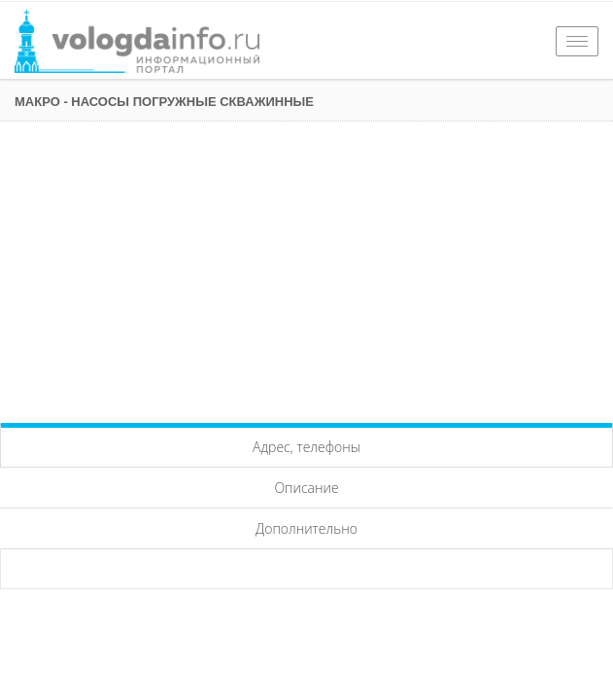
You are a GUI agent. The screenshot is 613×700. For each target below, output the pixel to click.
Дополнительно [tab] (306, 528)
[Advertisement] (306, 267)
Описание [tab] (306, 488)
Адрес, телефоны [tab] (306, 447)
